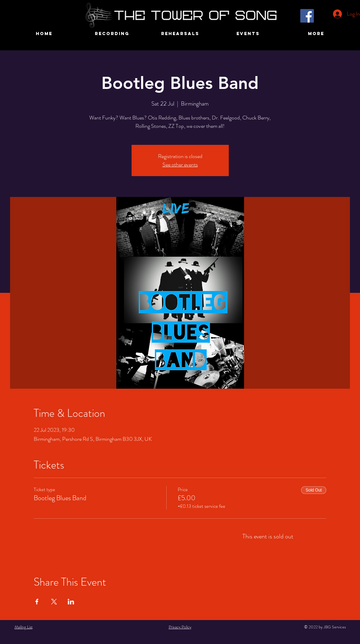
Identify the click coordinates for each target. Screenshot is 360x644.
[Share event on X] (54, 602)
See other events (180, 164)
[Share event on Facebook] (37, 602)
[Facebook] (307, 16)
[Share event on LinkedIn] (71, 602)
